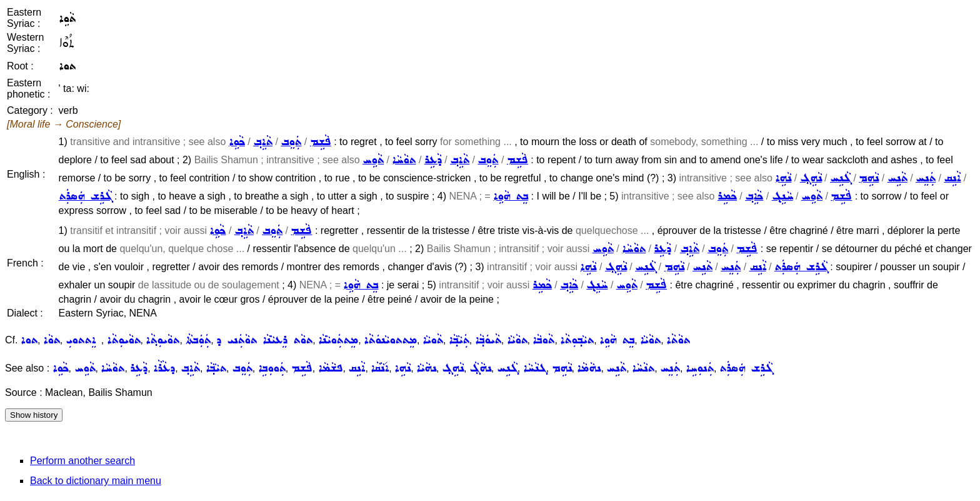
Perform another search (82, 461)
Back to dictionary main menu (96, 481)
